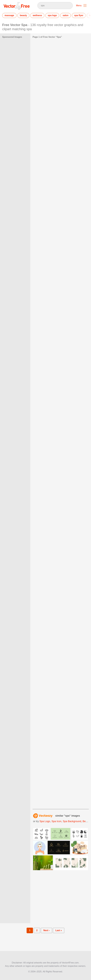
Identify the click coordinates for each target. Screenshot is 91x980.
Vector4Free (17, 6)
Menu (79, 5)
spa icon (56, 821)
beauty (23, 15)
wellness (37, 15)
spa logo (52, 15)
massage (9, 15)
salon (66, 15)
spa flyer (79, 15)
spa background (72, 821)
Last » (59, 930)
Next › (46, 930)
